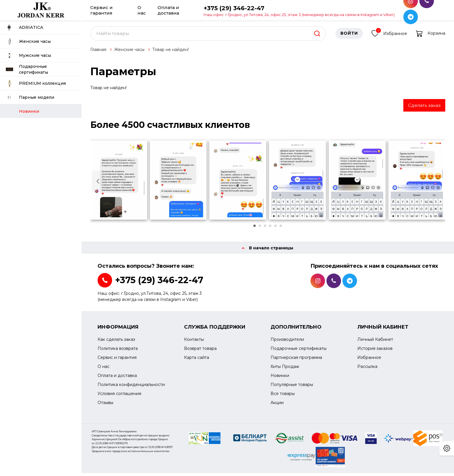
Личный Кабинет (375, 343)
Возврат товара (200, 352)
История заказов (375, 352)
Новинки (280, 379)
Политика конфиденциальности (131, 388)
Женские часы (28, 42)
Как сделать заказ (116, 343)
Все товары (283, 397)
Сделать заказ (424, 108)
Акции (277, 406)
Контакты (194, 343)
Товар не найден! (171, 52)
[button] (255, 229)
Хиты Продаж (285, 370)
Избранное (389, 36)
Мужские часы (28, 55)
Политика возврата (118, 352)
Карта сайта (197, 361)
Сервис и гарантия (101, 10)
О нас (142, 10)
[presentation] (98, 185)
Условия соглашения (119, 397)
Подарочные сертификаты (27, 69)
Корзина (431, 36)
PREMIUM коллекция (36, 83)
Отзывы (105, 406)
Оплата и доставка (168, 10)
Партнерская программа (296, 361)
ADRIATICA (24, 28)
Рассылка (367, 370)
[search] (317, 36)
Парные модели (30, 97)
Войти (349, 36)
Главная (98, 52)
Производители (287, 343)
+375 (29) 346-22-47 (299, 11)
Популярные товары (292, 388)
